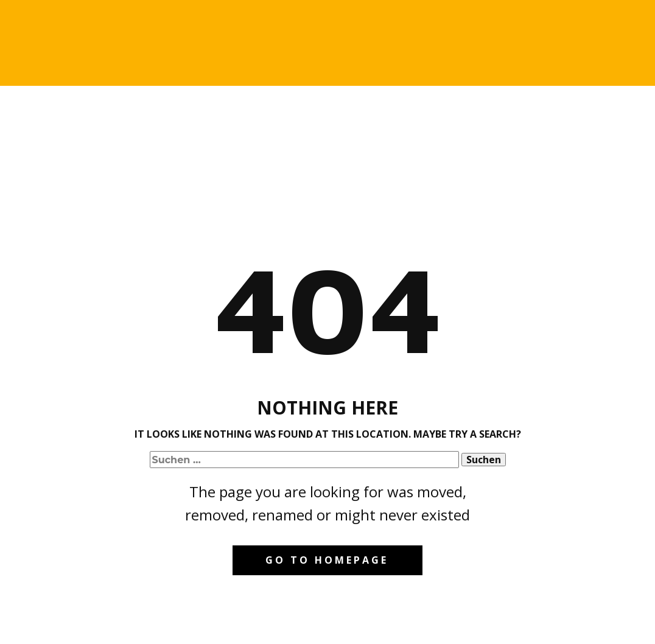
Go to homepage (327, 560)
